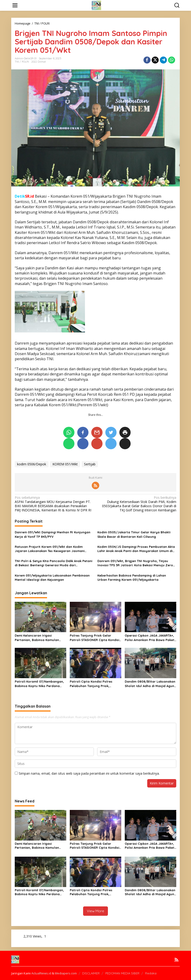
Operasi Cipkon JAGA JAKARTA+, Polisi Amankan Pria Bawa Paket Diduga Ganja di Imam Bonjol (150, 638)
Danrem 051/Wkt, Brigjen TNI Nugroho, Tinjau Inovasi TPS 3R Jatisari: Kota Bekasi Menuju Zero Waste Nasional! (135, 563)
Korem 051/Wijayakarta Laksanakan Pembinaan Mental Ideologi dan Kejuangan (52, 577)
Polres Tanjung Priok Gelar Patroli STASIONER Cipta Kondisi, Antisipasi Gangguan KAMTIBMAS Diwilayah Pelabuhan (95, 638)
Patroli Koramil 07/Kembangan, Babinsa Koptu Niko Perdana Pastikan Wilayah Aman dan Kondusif (39, 684)
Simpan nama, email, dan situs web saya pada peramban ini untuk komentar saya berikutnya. (89, 773)
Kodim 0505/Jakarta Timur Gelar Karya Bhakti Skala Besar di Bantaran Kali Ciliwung (134, 534)
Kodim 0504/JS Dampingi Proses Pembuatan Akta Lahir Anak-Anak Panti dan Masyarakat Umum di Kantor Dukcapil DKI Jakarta (136, 549)
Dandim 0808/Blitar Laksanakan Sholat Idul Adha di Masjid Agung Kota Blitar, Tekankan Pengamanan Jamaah (151, 684)
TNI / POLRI (22, 62)
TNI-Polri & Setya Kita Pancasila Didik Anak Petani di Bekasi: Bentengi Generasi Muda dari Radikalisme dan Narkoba (53, 563)
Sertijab (90, 464)
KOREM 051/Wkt (65, 464)
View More (95, 911)
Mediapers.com (66, 973)
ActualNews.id (41, 973)
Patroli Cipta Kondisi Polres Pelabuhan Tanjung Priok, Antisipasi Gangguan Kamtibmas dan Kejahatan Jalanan (95, 684)
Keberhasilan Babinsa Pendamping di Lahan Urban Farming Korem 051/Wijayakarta (132, 577)
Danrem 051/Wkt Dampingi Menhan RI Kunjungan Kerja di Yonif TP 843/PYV (53, 534)
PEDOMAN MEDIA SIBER (122, 973)
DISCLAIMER (91, 973)
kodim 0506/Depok (32, 464)
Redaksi (151, 973)
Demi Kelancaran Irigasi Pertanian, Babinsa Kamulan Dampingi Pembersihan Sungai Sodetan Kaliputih (38, 638)
